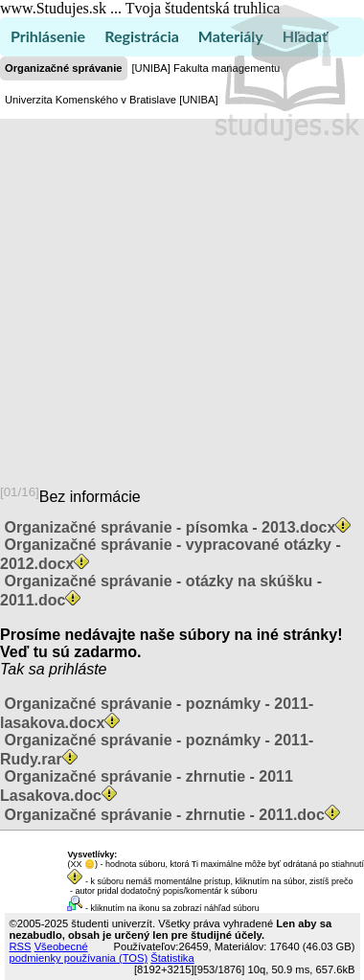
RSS (21, 946)
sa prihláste (68, 669)
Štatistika (172, 958)
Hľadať (305, 36)
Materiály (231, 36)
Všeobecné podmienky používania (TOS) (79, 952)
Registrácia (142, 36)
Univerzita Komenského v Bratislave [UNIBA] (112, 100)
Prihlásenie (48, 36)
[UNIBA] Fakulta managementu (206, 68)
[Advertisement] (180, 294)
